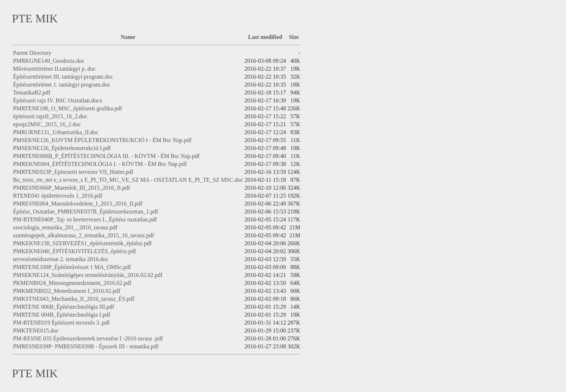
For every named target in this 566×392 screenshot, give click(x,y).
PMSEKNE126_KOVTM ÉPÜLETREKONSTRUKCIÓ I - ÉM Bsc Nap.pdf (102, 140)
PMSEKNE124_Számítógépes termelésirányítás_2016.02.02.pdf (88, 275)
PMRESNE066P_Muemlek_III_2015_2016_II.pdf (71, 188)
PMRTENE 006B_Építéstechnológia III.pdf (64, 307)
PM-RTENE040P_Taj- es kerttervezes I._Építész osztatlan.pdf (85, 219)
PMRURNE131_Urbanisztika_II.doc (56, 132)
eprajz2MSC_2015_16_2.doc (47, 124)
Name (128, 37)
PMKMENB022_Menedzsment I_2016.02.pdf (67, 291)
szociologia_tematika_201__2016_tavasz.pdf (65, 227)
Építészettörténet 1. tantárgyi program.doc (62, 85)
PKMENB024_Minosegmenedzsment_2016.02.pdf (72, 283)
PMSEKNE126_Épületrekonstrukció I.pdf (62, 148)
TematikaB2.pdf (32, 93)
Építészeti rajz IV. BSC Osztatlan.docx (58, 100)
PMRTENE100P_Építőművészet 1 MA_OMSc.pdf (72, 267)
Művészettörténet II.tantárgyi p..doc (54, 69)
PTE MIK (35, 18)
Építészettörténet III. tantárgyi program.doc (63, 77)
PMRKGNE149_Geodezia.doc (49, 61)
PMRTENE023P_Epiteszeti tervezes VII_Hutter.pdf (73, 172)
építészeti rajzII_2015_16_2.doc (50, 116)
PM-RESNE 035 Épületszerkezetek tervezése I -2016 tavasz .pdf (88, 338)
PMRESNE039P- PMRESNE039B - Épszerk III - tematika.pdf (86, 346)
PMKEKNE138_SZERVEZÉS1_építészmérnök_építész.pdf (82, 243)
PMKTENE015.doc (36, 331)
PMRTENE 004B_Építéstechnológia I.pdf (62, 315)
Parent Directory (32, 53)
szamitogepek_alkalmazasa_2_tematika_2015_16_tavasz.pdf (84, 235)
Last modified (265, 37)
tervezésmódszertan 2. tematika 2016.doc (61, 259)
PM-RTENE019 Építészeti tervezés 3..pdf (61, 323)
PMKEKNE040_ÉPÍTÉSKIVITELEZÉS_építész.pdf (75, 251)
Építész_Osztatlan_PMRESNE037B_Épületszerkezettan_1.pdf (86, 212)
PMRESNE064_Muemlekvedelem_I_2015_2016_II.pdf (78, 204)
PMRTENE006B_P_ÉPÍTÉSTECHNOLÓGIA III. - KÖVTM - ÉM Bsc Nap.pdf (106, 156)
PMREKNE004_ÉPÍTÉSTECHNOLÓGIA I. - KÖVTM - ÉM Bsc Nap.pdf (100, 164)
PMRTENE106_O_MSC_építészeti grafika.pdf (68, 108)
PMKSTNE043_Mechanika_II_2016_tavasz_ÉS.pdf (74, 299)
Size (294, 37)
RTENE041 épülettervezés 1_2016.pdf (58, 196)
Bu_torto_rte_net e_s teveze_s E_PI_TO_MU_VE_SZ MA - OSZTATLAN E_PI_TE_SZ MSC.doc (128, 180)
